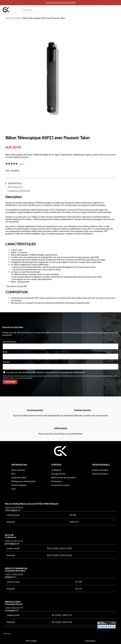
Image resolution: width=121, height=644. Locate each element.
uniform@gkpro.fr (13, 510)
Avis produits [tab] (15, 187)
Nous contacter (18, 470)
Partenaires (57, 481)
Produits (17, 18)
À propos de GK (58, 474)
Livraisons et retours (61, 485)
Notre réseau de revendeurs (64, 477)
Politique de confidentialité (23, 481)
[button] (116, 10)
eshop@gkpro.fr (12, 610)
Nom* (5, 352)
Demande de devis (100, 474)
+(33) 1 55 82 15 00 (14, 574)
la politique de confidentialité (73, 372)
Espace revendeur (100, 470)
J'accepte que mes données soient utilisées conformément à (44, 372)
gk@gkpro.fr (10, 577)
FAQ (13, 474)
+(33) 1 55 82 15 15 (14, 541)
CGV (13, 489)
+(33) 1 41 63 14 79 (14, 608)
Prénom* (7, 362)
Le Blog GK (56, 470)
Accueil (9, 18)
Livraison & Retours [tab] (19, 191)
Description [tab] (15, 183)
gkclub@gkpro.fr (12, 543)
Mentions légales (19, 485)
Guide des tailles (19, 477)
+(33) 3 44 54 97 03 (14, 508)
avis (21, 164)
